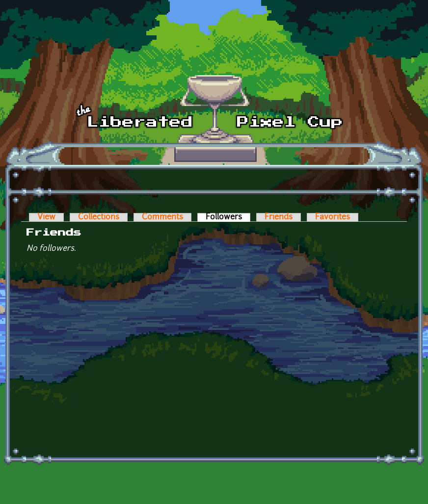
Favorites (333, 217)
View (46, 217)
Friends (279, 217)
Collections (99, 217)
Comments (162, 217)
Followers (228, 217)
